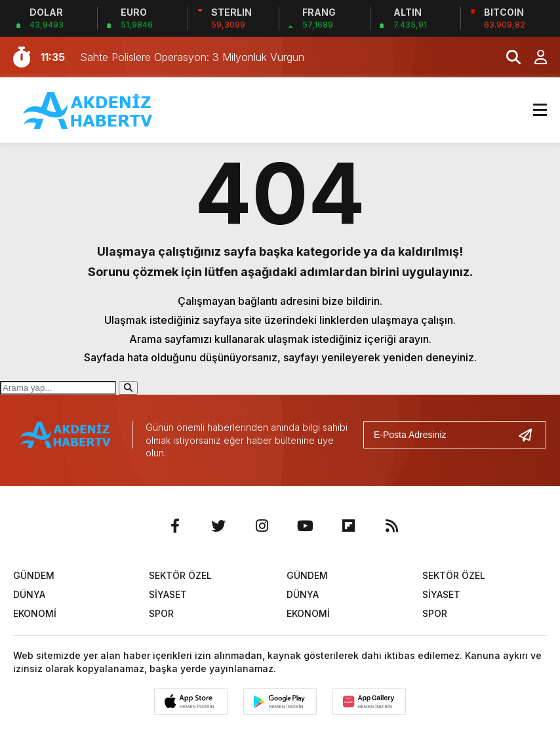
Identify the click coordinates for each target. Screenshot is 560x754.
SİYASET (168, 594)
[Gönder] (530, 435)
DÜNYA (29, 594)
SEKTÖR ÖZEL (180, 575)
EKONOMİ (35, 613)
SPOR (161, 613)
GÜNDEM (34, 575)
